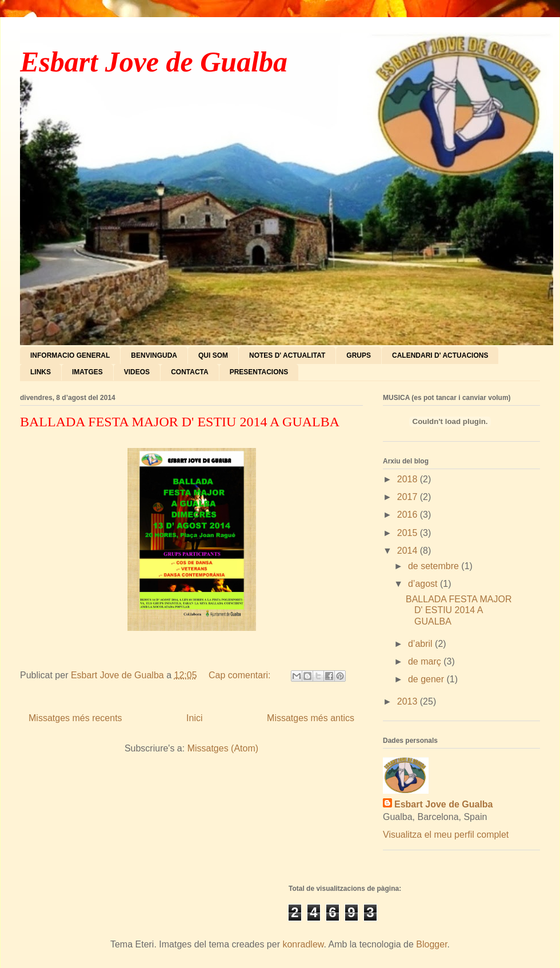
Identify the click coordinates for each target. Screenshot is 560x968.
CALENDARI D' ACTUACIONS (440, 355)
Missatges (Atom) (223, 748)
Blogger (431, 944)
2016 (409, 515)
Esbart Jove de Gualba (154, 62)
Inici (194, 718)
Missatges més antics (311, 718)
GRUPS (359, 355)
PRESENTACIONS (259, 372)
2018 (409, 479)
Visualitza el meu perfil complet (446, 835)
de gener (427, 679)
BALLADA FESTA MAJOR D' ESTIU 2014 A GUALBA (180, 422)
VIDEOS (137, 372)
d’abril (421, 644)
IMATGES (87, 372)
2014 (409, 551)
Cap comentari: (241, 675)
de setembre (435, 566)
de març (426, 661)
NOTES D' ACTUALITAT (287, 355)
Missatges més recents (75, 718)
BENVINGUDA (154, 355)
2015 (409, 533)
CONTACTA (190, 372)
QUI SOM (213, 355)
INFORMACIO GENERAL (70, 355)
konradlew (303, 944)
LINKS (41, 372)
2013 (409, 701)
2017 (409, 497)
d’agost (424, 584)
